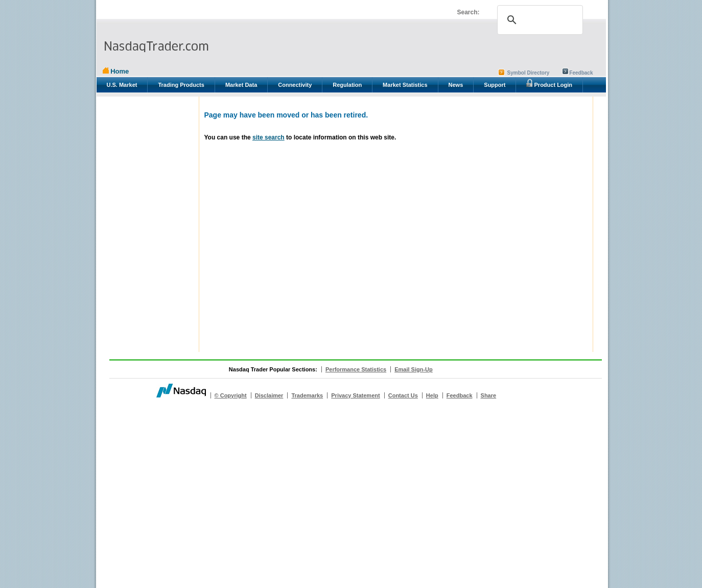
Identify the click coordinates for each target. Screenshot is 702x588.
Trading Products (181, 85)
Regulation (347, 85)
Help (432, 395)
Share (489, 395)
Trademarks (307, 395)
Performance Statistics (356, 369)
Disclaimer (269, 395)
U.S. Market (122, 85)
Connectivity (295, 85)
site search (268, 137)
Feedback (581, 73)
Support (495, 85)
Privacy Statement (355, 395)
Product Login (549, 83)
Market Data (241, 85)
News (456, 85)
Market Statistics (405, 85)
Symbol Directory (529, 73)
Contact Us (403, 395)
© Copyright (231, 395)
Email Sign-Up (414, 369)
